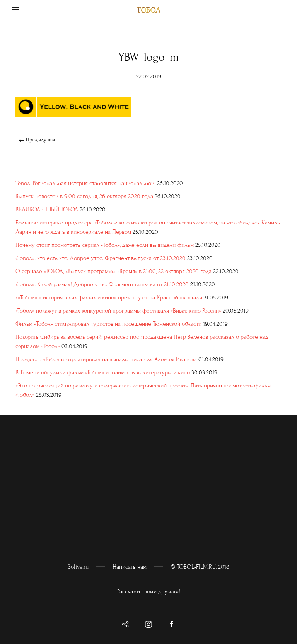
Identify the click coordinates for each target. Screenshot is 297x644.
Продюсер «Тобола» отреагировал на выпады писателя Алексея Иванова (106, 359)
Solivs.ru (78, 567)
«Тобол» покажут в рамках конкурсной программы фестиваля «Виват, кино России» (118, 311)
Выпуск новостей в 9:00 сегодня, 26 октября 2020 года (84, 196)
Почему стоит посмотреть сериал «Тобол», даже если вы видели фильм (105, 245)
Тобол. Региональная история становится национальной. (85, 183)
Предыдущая (37, 140)
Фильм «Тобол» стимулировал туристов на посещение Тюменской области (108, 324)
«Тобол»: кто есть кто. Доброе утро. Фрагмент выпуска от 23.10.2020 (101, 258)
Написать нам (130, 567)
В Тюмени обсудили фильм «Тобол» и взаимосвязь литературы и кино (103, 372)
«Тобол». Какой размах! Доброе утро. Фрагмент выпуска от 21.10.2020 (102, 284)
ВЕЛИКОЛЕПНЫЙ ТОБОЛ (47, 209)
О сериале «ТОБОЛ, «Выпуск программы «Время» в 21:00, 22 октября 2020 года (114, 271)
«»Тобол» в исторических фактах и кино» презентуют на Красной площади (109, 297)
